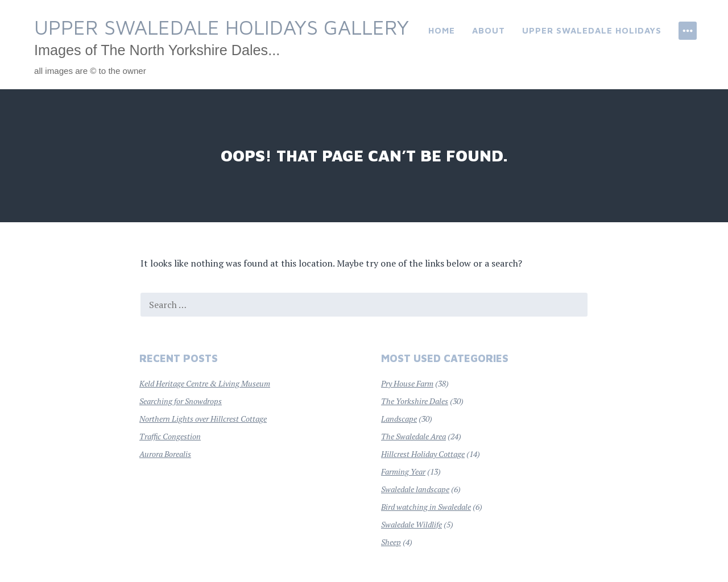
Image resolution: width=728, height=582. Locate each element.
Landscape (399, 419)
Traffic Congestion (170, 436)
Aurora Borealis (165, 454)
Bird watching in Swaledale (426, 507)
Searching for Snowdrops (181, 401)
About (489, 30)
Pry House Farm (407, 383)
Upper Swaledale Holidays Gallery (222, 27)
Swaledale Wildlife (411, 524)
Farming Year (403, 471)
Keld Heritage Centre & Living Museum (205, 383)
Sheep (391, 542)
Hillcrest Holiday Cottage (423, 454)
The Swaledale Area (413, 436)
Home (442, 30)
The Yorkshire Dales (415, 401)
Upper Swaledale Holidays (592, 30)
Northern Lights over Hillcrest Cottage (203, 419)
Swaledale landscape (415, 489)
